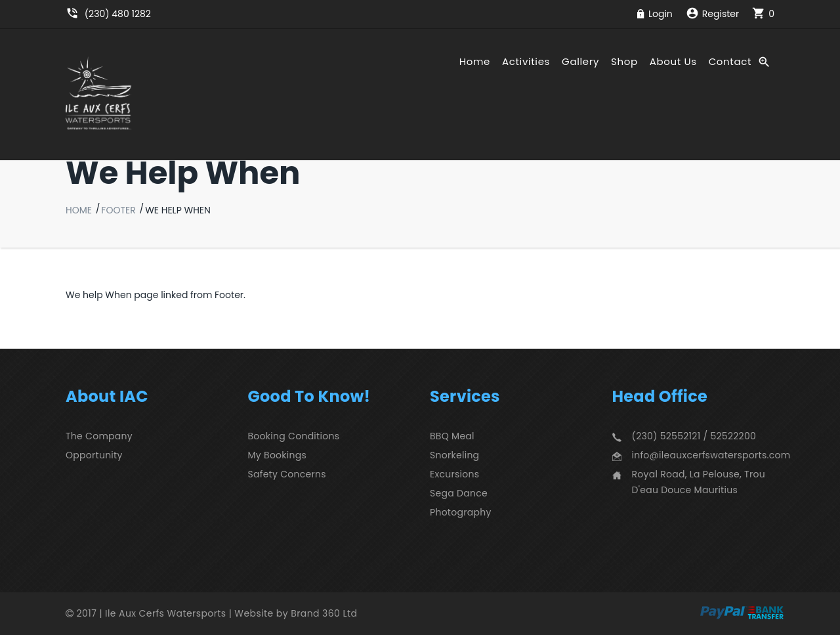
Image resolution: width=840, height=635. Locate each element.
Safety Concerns (287, 474)
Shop (624, 62)
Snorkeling (454, 455)
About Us (673, 62)
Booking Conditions (294, 436)
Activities (526, 62)
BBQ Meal (452, 436)
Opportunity (94, 455)
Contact (730, 62)
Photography (461, 512)
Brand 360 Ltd (324, 613)
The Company (99, 436)
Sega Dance (459, 493)
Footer (118, 210)
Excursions (454, 474)
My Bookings (278, 455)
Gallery (580, 62)
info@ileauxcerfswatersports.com (711, 455)
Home (475, 62)
